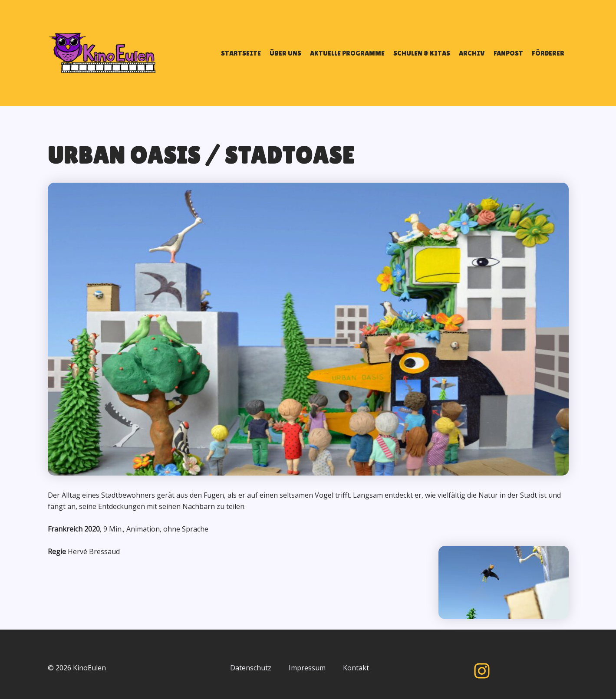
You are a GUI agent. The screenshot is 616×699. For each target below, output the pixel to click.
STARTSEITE (241, 53)
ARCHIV (472, 53)
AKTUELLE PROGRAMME (347, 53)
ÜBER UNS (285, 53)
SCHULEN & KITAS (422, 53)
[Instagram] (482, 671)
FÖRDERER (548, 53)
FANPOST (508, 53)
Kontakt (356, 668)
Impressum (307, 668)
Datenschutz (251, 668)
